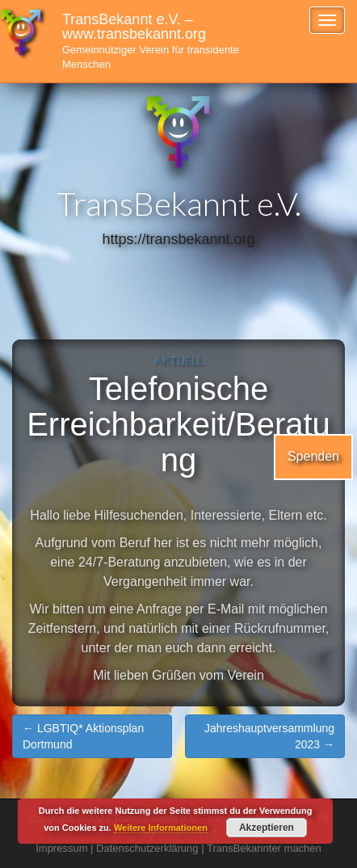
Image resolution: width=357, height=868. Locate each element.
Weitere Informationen (161, 828)
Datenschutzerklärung (147, 848)
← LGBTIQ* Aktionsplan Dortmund (83, 736)
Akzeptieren (267, 828)
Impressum (61, 848)
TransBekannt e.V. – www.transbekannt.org (151, 41)
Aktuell (178, 360)
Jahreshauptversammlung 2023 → (269, 736)
